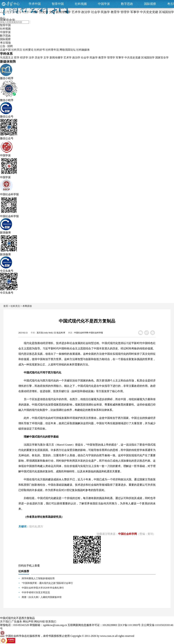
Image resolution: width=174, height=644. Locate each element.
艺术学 (68, 58)
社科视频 (81, 4)
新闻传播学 (56, 58)
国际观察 (150, 4)
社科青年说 (52, 50)
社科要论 (28, 50)
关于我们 (5, 622)
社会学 (85, 58)
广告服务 (17, 622)
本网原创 (27, 306)
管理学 (111, 58)
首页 (6, 306)
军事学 (120, 58)
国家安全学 (162, 58)
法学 (31, 58)
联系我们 (51, 622)
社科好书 (39, 50)
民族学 (94, 58)
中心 (17, 4)
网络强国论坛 (68, 50)
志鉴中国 (5, 50)
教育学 (102, 58)
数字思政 (127, 4)
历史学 (39, 58)
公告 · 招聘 (6, 46)
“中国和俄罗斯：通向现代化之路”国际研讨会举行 (47, 583)
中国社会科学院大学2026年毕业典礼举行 (43, 588)
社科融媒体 (83, 50)
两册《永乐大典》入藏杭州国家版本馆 (42, 597)
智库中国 (58, 4)
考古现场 (5, 43)
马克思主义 (7, 58)
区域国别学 (148, 58)
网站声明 (28, 622)
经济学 (24, 58)
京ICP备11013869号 (129, 625)
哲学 (17, 58)
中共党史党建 (133, 58)
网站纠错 (39, 622)
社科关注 (17, 50)
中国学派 (104, 4)
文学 (46, 58)
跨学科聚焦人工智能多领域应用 (38, 578)
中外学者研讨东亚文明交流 (36, 592)
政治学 (76, 58)
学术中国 (35, 4)
